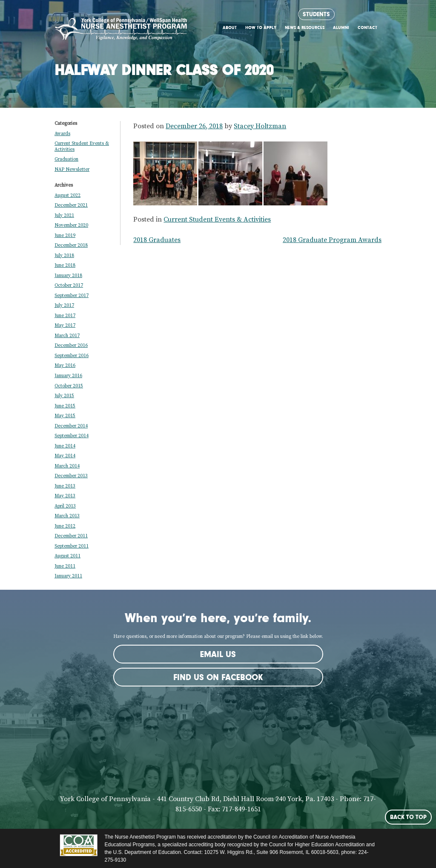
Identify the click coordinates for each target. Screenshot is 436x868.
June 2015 (65, 406)
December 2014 (71, 426)
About (230, 27)
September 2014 (72, 436)
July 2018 (64, 256)
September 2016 (72, 356)
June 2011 (65, 566)
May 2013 (65, 496)
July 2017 (64, 306)
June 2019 (65, 236)
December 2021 (71, 205)
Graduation (66, 159)
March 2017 (67, 336)
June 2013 (65, 486)
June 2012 (65, 526)
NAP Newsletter (72, 170)
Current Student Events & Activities (217, 219)
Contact (367, 27)
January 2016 (68, 376)
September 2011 (72, 546)
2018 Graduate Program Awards (332, 240)
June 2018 (65, 265)
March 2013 (67, 516)
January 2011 (68, 576)
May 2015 (65, 416)
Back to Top (408, 817)
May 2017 (65, 326)
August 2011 (67, 556)
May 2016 (65, 366)
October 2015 (69, 386)
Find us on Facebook (218, 677)
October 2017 (69, 285)
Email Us (218, 654)
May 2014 (65, 456)
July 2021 (64, 216)
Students (316, 14)
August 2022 (67, 196)
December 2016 (71, 346)
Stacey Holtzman (260, 126)
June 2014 (65, 446)
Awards (62, 134)
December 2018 (71, 245)
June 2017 (65, 316)
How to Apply (261, 27)
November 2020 (71, 225)
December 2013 (71, 476)
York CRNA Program (121, 31)
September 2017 (72, 296)
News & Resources (305, 27)
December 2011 (71, 536)
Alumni (341, 27)
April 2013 (65, 506)
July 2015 (64, 396)
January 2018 (68, 276)
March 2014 (67, 466)
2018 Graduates (157, 240)
